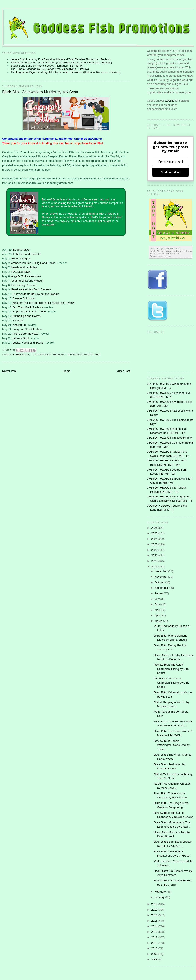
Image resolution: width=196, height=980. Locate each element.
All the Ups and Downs (27, 316)
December (161, 571)
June (158, 604)
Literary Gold (21, 338)
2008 (155, 959)
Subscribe (170, 172)
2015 (155, 921)
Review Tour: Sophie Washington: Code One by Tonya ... (172, 745)
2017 (155, 910)
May (158, 610)
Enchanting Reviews (24, 285)
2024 (155, 539)
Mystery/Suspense (81, 355)
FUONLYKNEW (21, 272)
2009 (155, 954)
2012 (155, 937)
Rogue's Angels (21, 259)
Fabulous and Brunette (27, 254)
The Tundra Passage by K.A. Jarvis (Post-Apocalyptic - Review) (50, 69)
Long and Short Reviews (28, 329)
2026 (155, 528)
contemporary (41, 355)
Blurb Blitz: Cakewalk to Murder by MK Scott (40, 92)
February (161, 892)
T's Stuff (18, 320)
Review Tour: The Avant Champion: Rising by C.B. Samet (171, 669)
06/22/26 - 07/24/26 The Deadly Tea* (170, 438)
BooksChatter (21, 250)
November (161, 577)
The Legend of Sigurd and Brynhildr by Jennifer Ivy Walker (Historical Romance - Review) (66, 72)
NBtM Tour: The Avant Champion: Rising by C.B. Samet (171, 683)
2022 (155, 550)
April (158, 615)
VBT (98, 355)
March (159, 621)
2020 (155, 561)
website (170, 101)
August (159, 593)
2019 (155, 567)
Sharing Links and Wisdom (28, 281)
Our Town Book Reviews (28, 307)
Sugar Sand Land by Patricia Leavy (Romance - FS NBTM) (47, 66)
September (162, 588)
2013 (155, 932)
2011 (155, 943)
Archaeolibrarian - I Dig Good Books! (34, 263)
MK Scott (60, 355)
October (160, 582)
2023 (155, 544)
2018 (155, 904)
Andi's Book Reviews (25, 334)
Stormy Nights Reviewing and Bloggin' (36, 294)
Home (67, 371)
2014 (155, 926)
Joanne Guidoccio (24, 298)
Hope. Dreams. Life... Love (29, 312)
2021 (155, 555)
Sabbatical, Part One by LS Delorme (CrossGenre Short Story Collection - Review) (61, 62)
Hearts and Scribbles (24, 267)
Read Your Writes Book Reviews (31, 289)
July (158, 599)
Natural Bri (19, 325)
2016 (155, 915)
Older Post (123, 371)
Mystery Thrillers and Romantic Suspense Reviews (44, 303)
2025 (155, 533)
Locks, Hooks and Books (28, 343)
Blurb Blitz (21, 355)
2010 (155, 948)
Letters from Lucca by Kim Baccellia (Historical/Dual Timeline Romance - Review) (61, 59)
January (160, 897)
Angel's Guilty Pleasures (26, 276)
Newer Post (9, 371)
